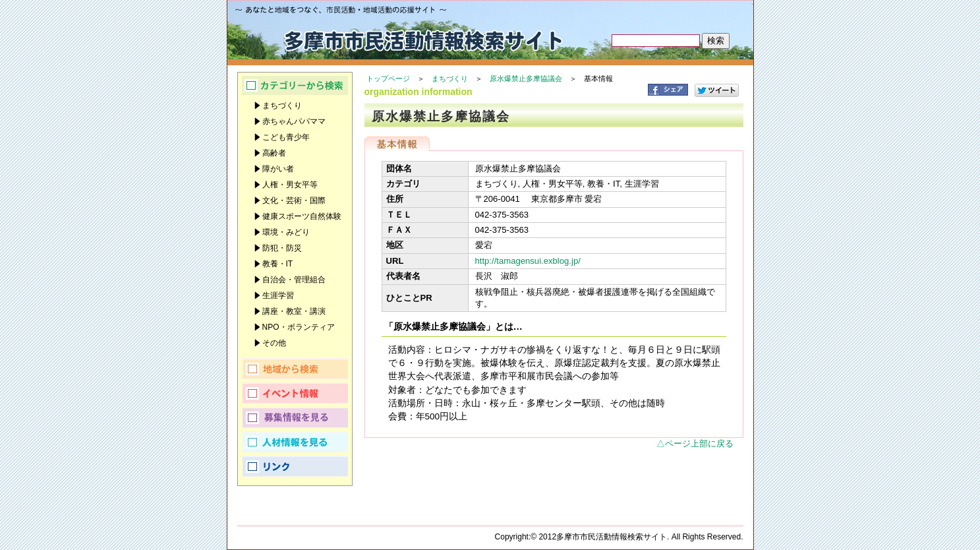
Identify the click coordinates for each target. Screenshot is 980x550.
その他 (274, 343)
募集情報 (295, 417)
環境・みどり (286, 232)
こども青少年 (286, 137)
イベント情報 (295, 393)
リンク (295, 466)
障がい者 (278, 169)
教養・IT (278, 264)
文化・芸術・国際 (294, 200)
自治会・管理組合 (294, 280)
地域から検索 (295, 369)
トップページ (388, 78)
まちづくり (450, 78)
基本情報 (397, 144)
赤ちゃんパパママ (294, 121)
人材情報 (295, 442)
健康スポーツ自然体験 (302, 216)
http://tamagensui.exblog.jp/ (528, 261)
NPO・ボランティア (299, 327)
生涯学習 (278, 295)
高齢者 (274, 153)
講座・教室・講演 (294, 311)
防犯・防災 (282, 248)
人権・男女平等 (290, 185)
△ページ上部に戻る (695, 443)
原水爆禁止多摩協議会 (526, 78)
